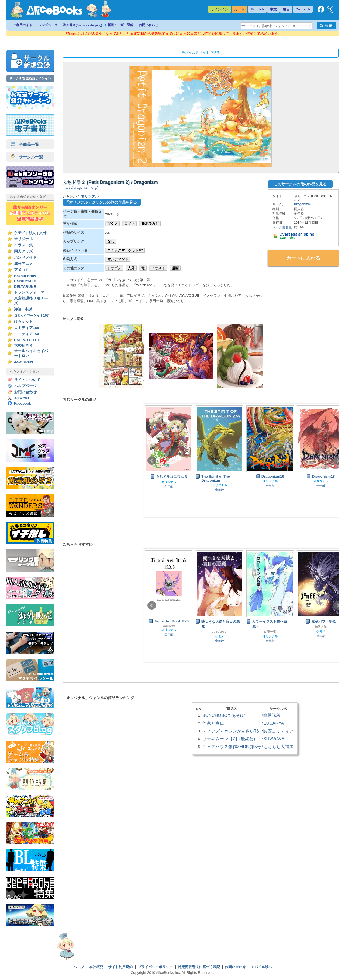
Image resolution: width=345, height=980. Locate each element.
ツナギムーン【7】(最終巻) (229, 739)
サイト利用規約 (120, 967)
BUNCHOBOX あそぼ (223, 715)
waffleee (169, 626)
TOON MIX (23, 345)
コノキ (130, 224)
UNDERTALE (25, 281)
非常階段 (272, 715)
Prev (152, 461)
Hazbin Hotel (25, 276)
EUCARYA (274, 723)
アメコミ (22, 270)
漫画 (175, 268)
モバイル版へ (261, 967)
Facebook (23, 403)
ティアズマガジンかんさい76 (231, 731)
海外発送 (82, 25)
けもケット (23, 322)
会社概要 (96, 967)
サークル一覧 (27, 157)
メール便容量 (282, 227)
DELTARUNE (25, 287)
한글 (286, 9)
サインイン (220, 9)
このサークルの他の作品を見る (300, 184)
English (257, 9)
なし (111, 241)
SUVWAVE (274, 739)
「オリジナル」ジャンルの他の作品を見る (101, 202)
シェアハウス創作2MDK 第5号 (232, 747)
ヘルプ (79, 967)
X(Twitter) (22, 398)
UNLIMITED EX (27, 340)
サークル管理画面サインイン (30, 78)
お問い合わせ (149, 25)
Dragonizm (302, 204)
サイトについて (27, 380)
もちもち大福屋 (278, 747)
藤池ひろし (150, 224)
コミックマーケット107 (31, 316)
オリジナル (23, 239)
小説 (28, 309)
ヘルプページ (47, 25)
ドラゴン (114, 268)
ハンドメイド (25, 258)
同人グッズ (23, 251)
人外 (43, 233)
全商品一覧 (25, 144)
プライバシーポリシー (155, 967)
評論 (18, 309)
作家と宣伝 (213, 723)
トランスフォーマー (31, 292)
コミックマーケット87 (125, 250)
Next (338, 461)
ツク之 (113, 224)
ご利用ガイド (23, 25)
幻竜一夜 (270, 632)
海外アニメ (23, 264)
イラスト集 (23, 245)
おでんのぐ (220, 632)
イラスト (158, 268)
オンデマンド (118, 259)
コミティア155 (27, 328)
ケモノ (20, 233)
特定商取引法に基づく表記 (199, 967)
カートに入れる (303, 258)
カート (239, 9)
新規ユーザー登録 (120, 25)
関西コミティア (278, 731)
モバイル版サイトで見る (201, 53)
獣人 (32, 233)
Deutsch (303, 9)
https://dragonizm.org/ (80, 188)
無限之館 (321, 627)
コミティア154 (27, 334)
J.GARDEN (23, 362)
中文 (273, 9)
